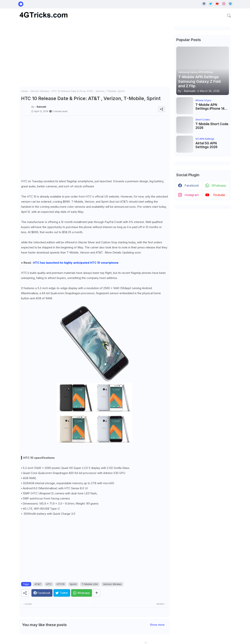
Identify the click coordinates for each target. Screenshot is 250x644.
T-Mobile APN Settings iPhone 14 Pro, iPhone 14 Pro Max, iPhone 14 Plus (211, 107)
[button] (229, 16)
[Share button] (97, 593)
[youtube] (217, 4)
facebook (192, 185)
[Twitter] (62, 593)
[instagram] (224, 4)
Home (24, 91)
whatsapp (219, 185)
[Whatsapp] (82, 593)
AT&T (38, 584)
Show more (157, 625)
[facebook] (204, 4)
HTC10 (61, 584)
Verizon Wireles (40, 91)
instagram (192, 195)
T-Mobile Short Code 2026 (212, 126)
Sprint (73, 584)
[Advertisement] (94, 57)
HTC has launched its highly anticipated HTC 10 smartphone (76, 263)
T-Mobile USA (90, 584)
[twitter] (211, 4)
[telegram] (230, 4)
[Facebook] (42, 593)
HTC (49, 584)
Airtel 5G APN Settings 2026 (206, 145)
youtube (219, 195)
